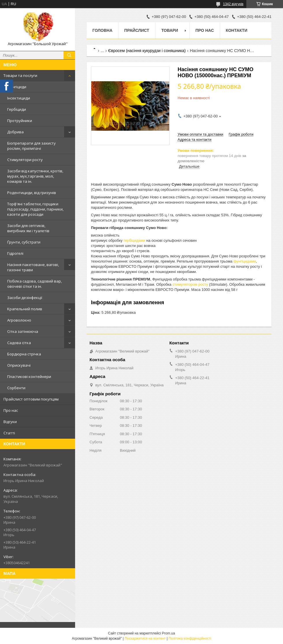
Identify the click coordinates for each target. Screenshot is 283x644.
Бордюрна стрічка (24, 354)
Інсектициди (19, 98)
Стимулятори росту (25, 160)
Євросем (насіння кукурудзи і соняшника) (147, 51)
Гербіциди (17, 109)
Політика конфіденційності (190, 639)
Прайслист (137, 30)
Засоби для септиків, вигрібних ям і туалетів (28, 228)
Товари (170, 30)
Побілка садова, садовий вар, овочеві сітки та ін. (35, 284)
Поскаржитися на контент (145, 639)
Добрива (15, 132)
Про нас (11, 410)
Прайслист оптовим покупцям (31, 399)
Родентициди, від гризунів (32, 193)
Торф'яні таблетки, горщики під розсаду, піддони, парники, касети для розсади (35, 209)
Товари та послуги (20, 75)
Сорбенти (16, 388)
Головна (102, 30)
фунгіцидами (245, 261)
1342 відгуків (233, 4)
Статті (9, 433)
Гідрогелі (15, 253)
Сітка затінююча (23, 331)
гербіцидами (134, 240)
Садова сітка (19, 343)
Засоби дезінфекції (25, 298)
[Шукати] (69, 55)
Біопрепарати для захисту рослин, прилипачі (31, 146)
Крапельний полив (25, 309)
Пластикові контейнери (29, 377)
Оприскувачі (19, 365)
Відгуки (10, 422)
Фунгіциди (17, 87)
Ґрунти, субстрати (24, 242)
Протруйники (20, 121)
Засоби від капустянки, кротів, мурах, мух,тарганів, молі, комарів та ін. (35, 176)
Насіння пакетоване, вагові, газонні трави (33, 267)
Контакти (237, 30)
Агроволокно (19, 320)
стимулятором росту (190, 284)
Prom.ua (169, 633)
